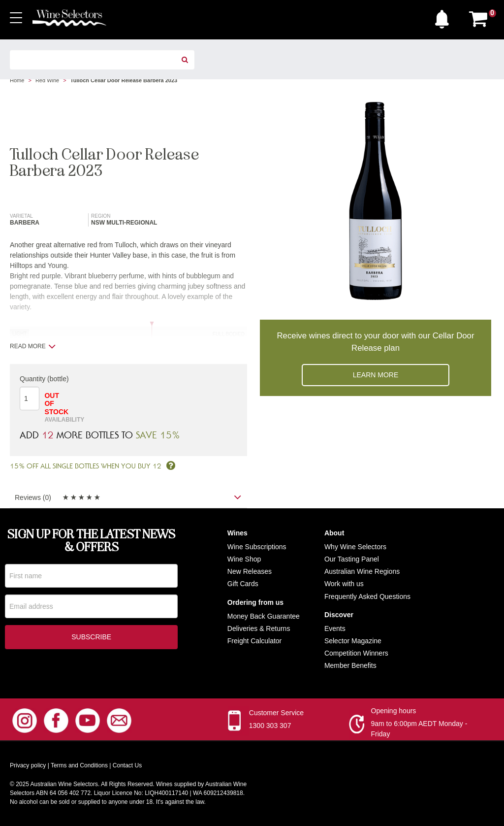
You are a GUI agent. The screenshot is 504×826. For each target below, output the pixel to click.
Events (335, 628)
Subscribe (91, 638)
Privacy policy (28, 765)
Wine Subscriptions (257, 547)
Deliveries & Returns (259, 628)
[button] (444, 17)
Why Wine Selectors (355, 547)
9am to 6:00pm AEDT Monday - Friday (419, 729)
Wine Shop (244, 559)
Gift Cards (243, 584)
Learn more (376, 375)
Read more (33, 346)
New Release (248, 571)
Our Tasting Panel (352, 559)
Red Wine (47, 80)
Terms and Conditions (79, 765)
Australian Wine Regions (362, 571)
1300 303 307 (270, 726)
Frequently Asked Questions (367, 596)
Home (17, 80)
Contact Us (127, 765)
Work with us (344, 584)
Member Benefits (350, 665)
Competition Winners (356, 653)
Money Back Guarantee (264, 616)
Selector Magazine (353, 641)
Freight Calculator (255, 641)
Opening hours (394, 711)
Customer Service (276, 713)
